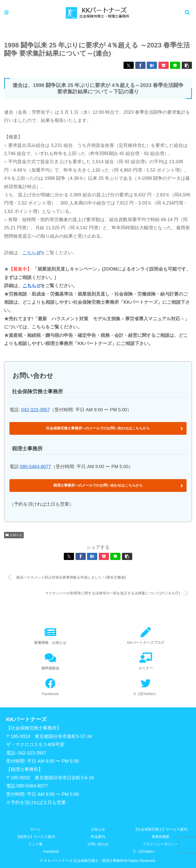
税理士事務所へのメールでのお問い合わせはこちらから (98, 485)
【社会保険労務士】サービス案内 (161, 829)
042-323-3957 (35, 410)
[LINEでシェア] (175, 65)
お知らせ (14, 535)
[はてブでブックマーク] (152, 65)
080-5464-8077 (35, 467)
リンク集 (35, 844)
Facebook (51, 851)
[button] (187, 65)
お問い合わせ (98, 844)
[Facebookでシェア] (140, 65)
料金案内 (98, 837)
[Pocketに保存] (164, 65)
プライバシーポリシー (161, 844)
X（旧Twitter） (145, 851)
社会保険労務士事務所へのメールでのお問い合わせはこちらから (98, 428)
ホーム (35, 829)
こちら (32, 253)
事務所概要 (161, 837)
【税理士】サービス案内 (35, 837)
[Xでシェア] (129, 65)
